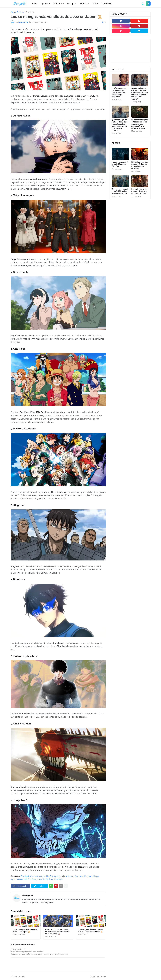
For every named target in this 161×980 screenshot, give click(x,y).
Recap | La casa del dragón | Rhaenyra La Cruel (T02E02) (139, 185)
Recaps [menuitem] (71, 4)
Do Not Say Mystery (52, 875)
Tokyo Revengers (56, 879)
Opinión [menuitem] (44, 4)
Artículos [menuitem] (58, 4)
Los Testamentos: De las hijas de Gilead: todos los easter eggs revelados (119, 91)
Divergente (28, 895)
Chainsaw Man (36, 875)
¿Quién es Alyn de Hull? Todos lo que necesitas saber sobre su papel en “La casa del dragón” (120, 122)
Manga (96, 875)
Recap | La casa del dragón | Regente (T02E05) (120, 159)
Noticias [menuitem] (84, 4)
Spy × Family (43, 879)
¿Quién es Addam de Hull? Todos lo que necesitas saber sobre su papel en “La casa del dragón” (140, 92)
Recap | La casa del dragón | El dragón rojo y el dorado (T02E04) (139, 160)
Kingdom (88, 875)
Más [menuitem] (95, 4)
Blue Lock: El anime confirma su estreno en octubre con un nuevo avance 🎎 (56, 938)
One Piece (32, 879)
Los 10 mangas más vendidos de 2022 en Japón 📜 (25, 937)
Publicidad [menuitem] (107, 4)
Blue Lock (30, 12)
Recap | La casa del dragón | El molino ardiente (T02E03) (120, 185)
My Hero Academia (19, 879)
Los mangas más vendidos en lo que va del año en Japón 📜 (90, 937)
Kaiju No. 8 (79, 875)
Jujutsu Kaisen (67, 875)
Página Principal (17, 12)
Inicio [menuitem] (34, 4)
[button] (143, 4)
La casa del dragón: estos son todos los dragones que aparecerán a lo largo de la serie (139, 121)
